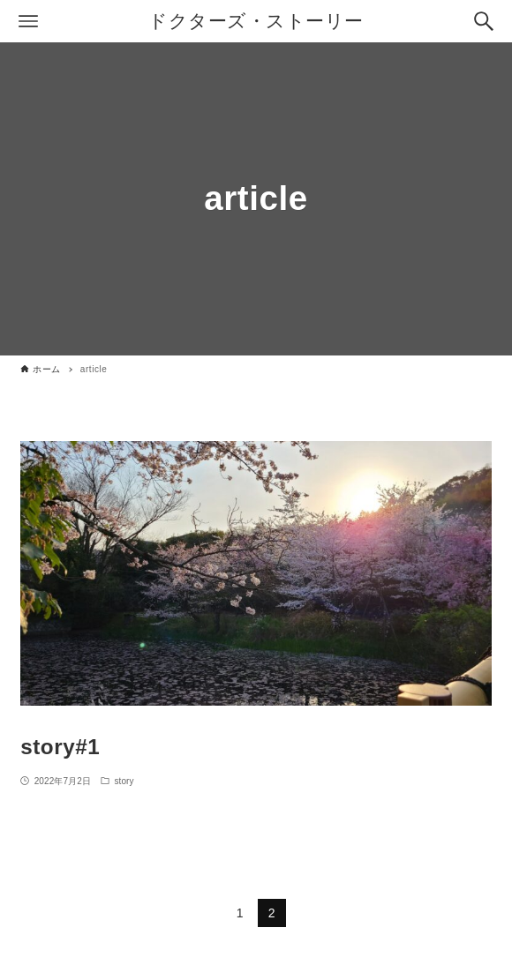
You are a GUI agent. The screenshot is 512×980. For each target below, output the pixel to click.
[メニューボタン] (28, 21)
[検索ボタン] (484, 21)
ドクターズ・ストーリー (256, 21)
